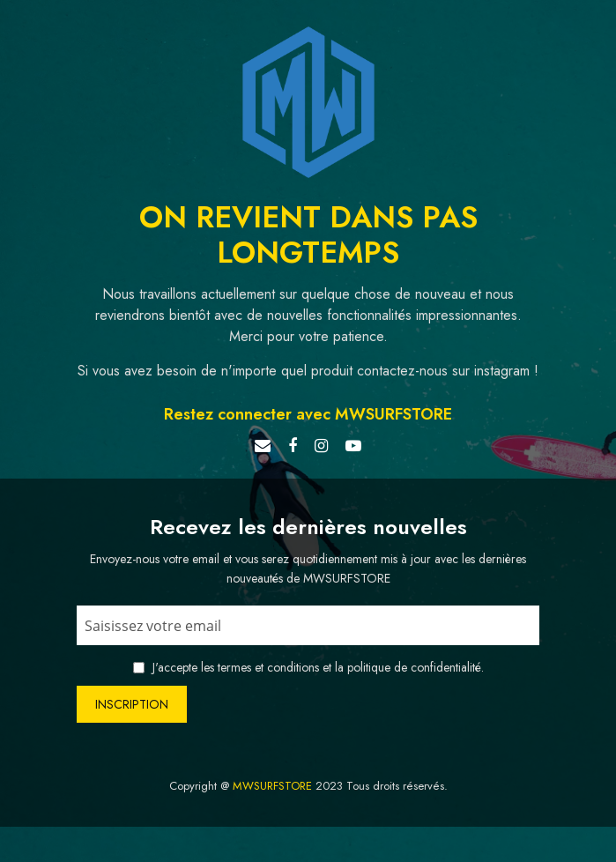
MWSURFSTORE (272, 786)
